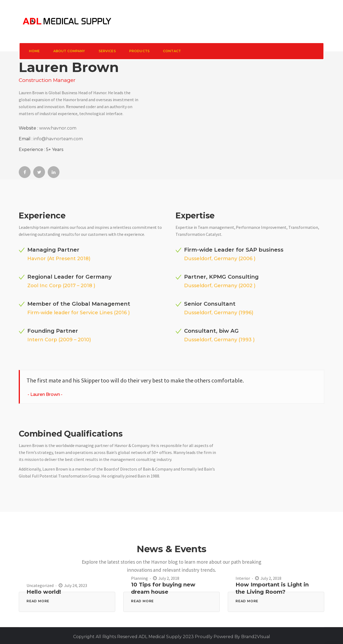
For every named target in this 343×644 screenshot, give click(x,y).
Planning (139, 578)
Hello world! (44, 592)
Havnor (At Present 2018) (59, 259)
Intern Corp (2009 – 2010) (59, 340)
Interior (243, 578)
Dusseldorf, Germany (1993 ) (219, 340)
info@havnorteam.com (58, 139)
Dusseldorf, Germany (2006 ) (220, 259)
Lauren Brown (45, 394)
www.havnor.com (58, 128)
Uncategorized (40, 585)
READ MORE (38, 601)
